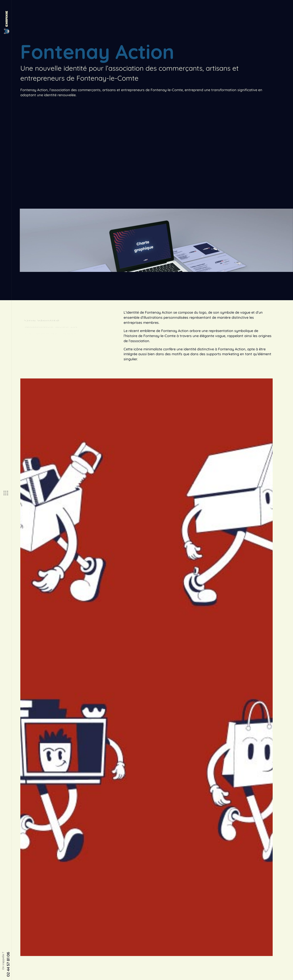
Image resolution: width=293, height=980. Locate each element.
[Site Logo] (6, 22)
